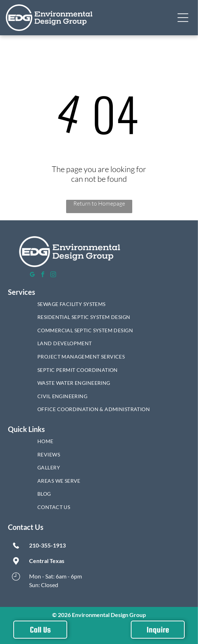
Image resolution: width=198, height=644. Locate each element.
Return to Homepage (99, 203)
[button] (183, 18)
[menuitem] (99, 306)
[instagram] (53, 275)
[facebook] (43, 275)
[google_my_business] (32, 275)
